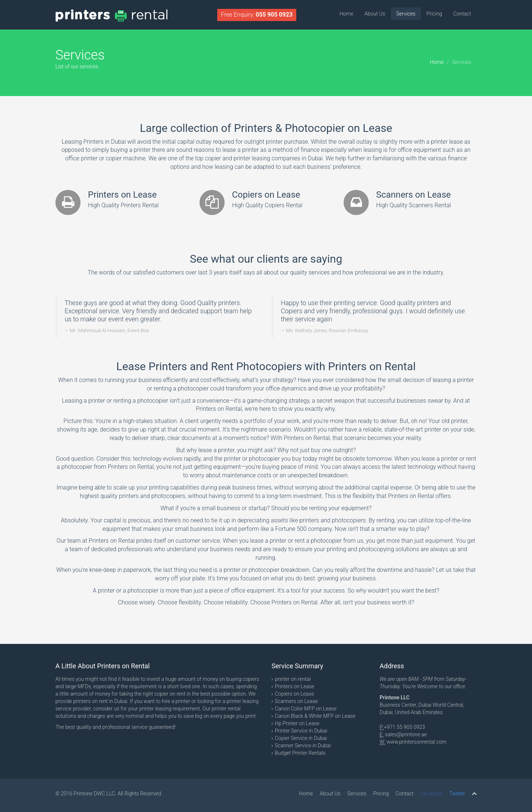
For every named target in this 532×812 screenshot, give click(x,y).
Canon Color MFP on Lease (306, 709)
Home (346, 14)
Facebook (432, 794)
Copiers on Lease (294, 694)
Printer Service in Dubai (301, 731)
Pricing (434, 14)
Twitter (457, 794)
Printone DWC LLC (94, 794)
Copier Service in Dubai (301, 738)
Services (406, 14)
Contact (462, 14)
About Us (375, 14)
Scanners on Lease (296, 701)
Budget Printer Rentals (300, 753)
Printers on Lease (295, 686)
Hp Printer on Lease (297, 723)
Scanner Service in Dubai (303, 746)
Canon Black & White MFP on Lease (315, 716)
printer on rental (293, 679)
